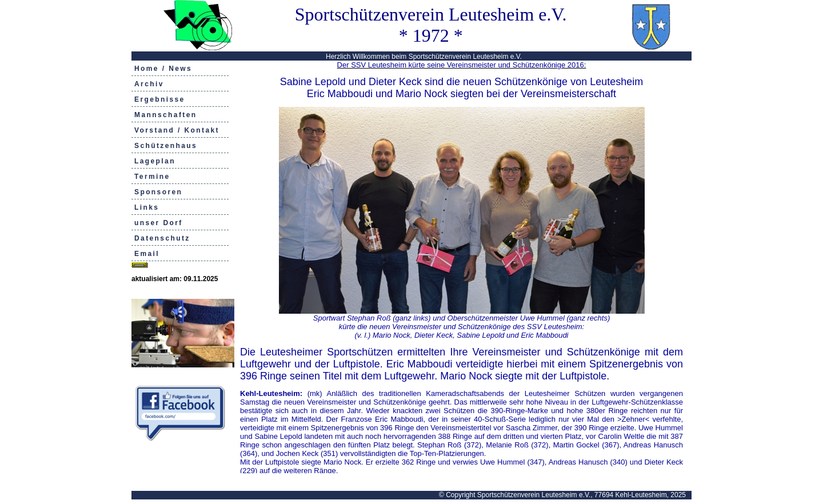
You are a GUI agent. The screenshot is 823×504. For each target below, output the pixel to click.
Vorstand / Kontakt (177, 130)
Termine (152, 177)
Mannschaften (165, 115)
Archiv (149, 84)
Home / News (163, 69)
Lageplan (155, 161)
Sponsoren (158, 192)
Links (147, 207)
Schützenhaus (166, 146)
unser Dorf (159, 223)
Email (147, 254)
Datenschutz (162, 238)
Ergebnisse (160, 99)
